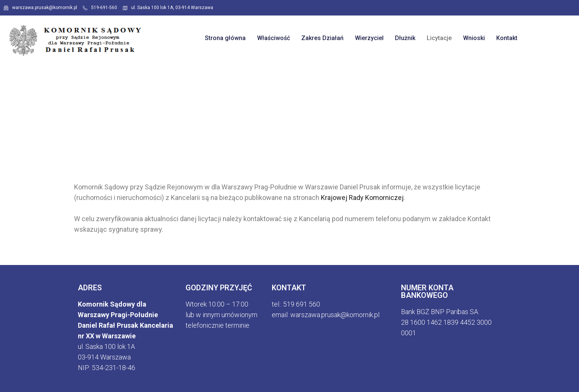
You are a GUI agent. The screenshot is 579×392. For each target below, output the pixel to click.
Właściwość (273, 38)
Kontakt (507, 38)
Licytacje (439, 38)
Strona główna (225, 38)
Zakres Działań (322, 38)
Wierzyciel (369, 38)
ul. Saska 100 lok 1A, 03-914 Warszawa (168, 8)
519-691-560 (100, 8)
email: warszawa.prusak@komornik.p (325, 315)
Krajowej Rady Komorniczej (362, 198)
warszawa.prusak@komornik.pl (40, 8)
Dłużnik (405, 38)
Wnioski (474, 38)
